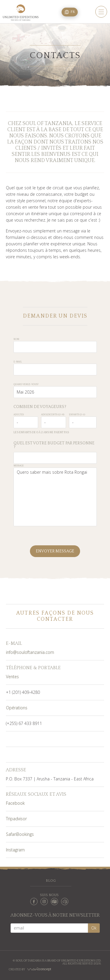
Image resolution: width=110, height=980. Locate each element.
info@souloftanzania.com (30, 652)
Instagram (15, 850)
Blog (51, 881)
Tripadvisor (16, 819)
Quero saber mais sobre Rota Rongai (55, 497)
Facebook (15, 803)
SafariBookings (20, 834)
